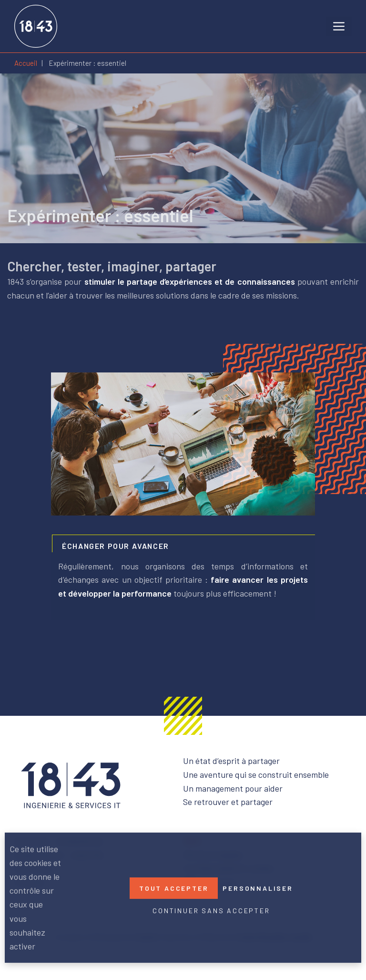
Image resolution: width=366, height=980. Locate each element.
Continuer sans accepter (211, 911)
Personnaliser (258, 888)
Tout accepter (174, 888)
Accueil (26, 63)
